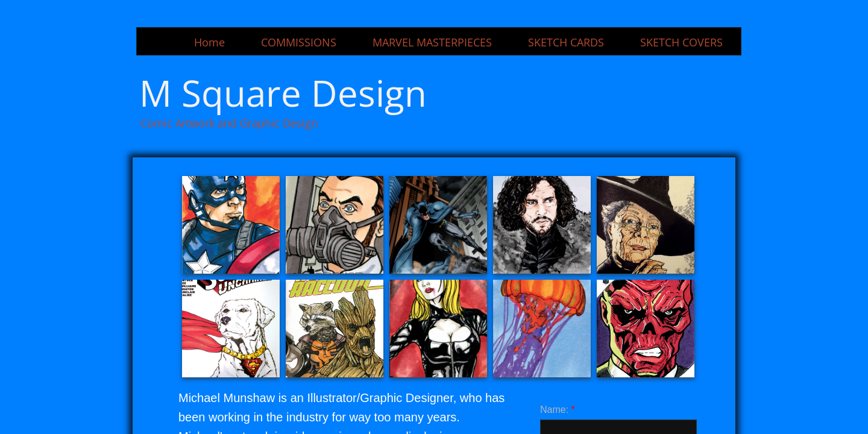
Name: (558, 410)
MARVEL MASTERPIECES (432, 42)
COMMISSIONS (299, 42)
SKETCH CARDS (566, 42)
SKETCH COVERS (681, 42)
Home (209, 42)
